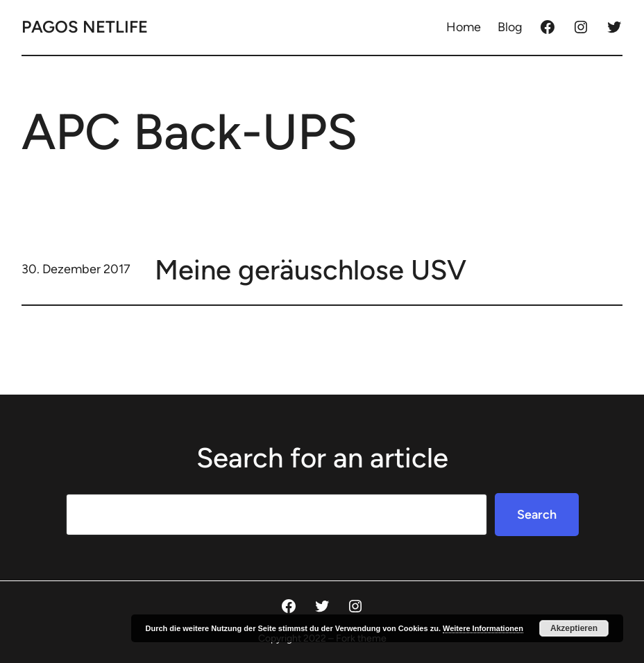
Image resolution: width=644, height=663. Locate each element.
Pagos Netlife (85, 27)
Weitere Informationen (483, 628)
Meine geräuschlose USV (311, 270)
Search (537, 515)
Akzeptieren (574, 628)
